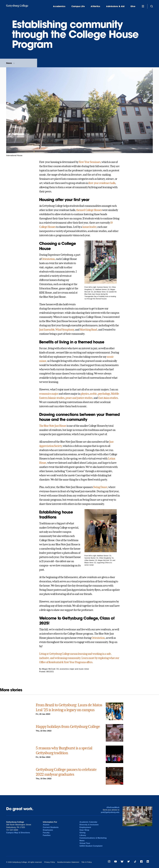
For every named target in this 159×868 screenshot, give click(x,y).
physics (85, 394)
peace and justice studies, (79, 398)
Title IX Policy (86, 862)
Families (47, 835)
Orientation (48, 259)
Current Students (51, 827)
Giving (82, 833)
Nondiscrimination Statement (68, 862)
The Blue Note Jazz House (53, 426)
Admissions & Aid (115, 6)
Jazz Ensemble (47, 330)
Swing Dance (100, 487)
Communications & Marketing (93, 838)
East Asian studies (108, 398)
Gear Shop (84, 830)
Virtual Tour (85, 843)
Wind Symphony (65, 330)
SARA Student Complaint (91, 846)
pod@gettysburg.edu (110, 812)
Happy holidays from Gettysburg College (68, 727)
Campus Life (78, 6)
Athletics (95, 6)
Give (133, 6)
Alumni (46, 825)
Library (83, 835)
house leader (89, 227)
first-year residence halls (102, 183)
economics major (49, 394)
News (9, 63)
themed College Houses (89, 210)
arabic (93, 394)
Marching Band (88, 330)
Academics (59, 6)
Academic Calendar (88, 822)
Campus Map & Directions (18, 833)
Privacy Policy (50, 862)
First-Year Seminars (90, 162)
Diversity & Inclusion (89, 825)
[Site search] (152, 6)
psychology (104, 394)
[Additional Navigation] (143, 6)
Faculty (46, 833)
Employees (48, 830)
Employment (85, 827)
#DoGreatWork (113, 807)
